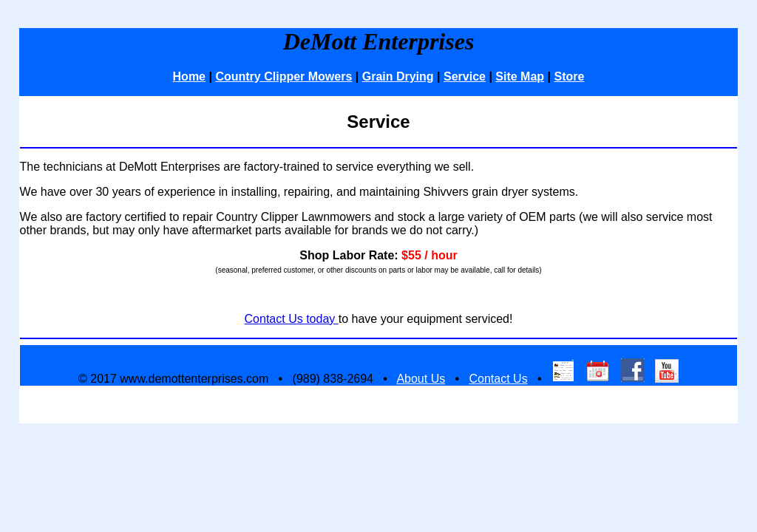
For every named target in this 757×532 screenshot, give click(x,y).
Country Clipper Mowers (284, 76)
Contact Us (498, 379)
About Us (421, 379)
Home (189, 76)
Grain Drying (398, 76)
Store (570, 76)
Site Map (520, 76)
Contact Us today (292, 319)
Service (465, 76)
